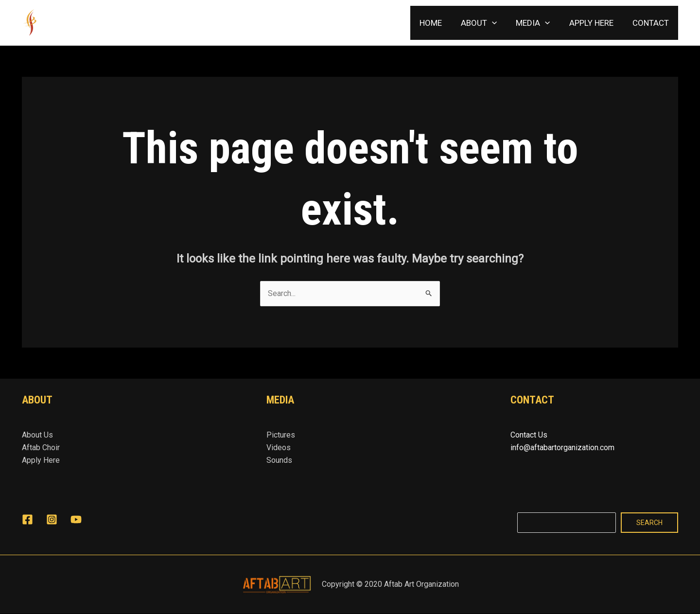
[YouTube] (76, 519)
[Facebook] (27, 519)
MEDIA (539, 23)
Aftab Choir (41, 447)
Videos (279, 447)
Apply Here (41, 461)
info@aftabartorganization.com (562, 447)
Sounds (279, 461)
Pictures (281, 435)
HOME (442, 23)
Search (649, 523)
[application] (501, 23)
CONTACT (652, 23)
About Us (37, 435)
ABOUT (488, 23)
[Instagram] (52, 519)
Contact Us (529, 435)
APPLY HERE (595, 23)
